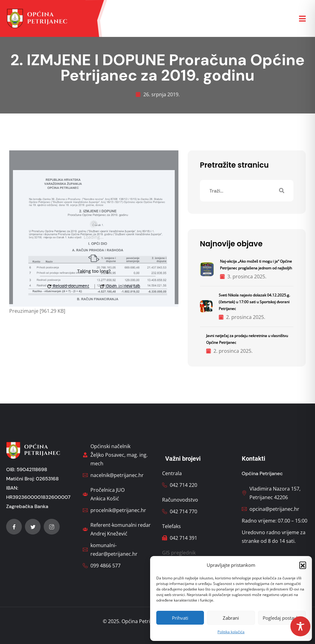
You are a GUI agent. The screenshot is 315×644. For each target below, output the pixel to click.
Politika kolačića (231, 632)
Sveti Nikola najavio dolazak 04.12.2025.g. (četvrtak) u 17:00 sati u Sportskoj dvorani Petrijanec (254, 302)
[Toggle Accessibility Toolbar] (300, 626)
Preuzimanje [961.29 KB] (37, 311)
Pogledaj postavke (282, 618)
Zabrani (231, 618)
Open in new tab (120, 286)
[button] (303, 565)
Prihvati (180, 618)
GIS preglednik (179, 553)
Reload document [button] (68, 286)
